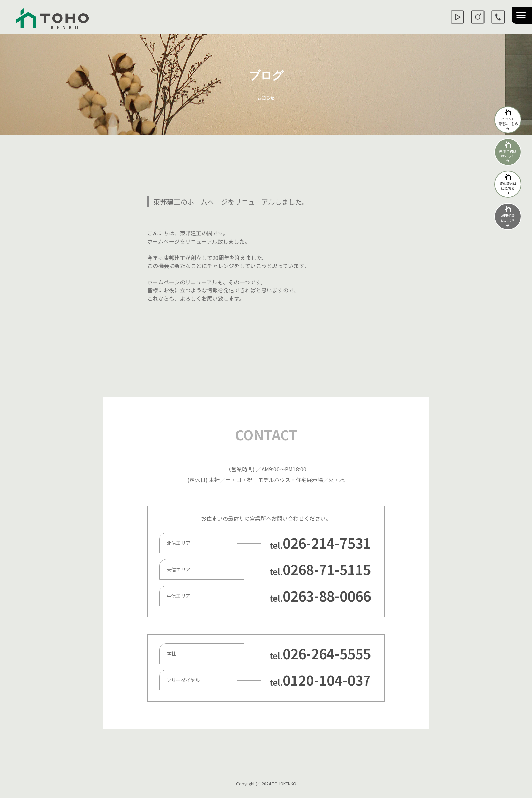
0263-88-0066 (327, 596)
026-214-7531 (327, 543)
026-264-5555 (327, 653)
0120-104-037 (327, 680)
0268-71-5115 (327, 569)
